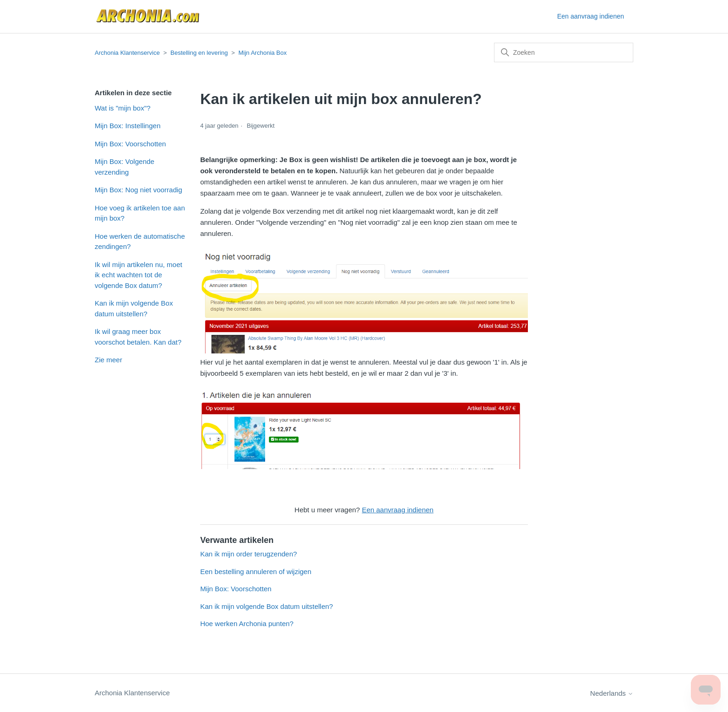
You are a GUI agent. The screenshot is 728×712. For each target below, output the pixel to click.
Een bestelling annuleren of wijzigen (256, 572)
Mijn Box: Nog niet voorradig (138, 190)
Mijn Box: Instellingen (128, 126)
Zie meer (108, 360)
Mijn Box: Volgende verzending (124, 167)
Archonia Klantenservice (127, 53)
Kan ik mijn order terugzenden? (248, 554)
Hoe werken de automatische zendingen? (140, 242)
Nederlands (612, 693)
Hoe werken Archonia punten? (247, 624)
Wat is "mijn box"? (123, 108)
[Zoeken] (564, 52)
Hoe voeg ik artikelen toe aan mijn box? (140, 213)
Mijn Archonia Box (262, 53)
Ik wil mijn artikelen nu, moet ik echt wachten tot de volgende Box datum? (138, 275)
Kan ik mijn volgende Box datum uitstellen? (134, 308)
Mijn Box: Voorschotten (130, 144)
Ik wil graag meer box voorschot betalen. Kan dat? (138, 337)
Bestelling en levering (199, 53)
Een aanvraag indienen (591, 16)
